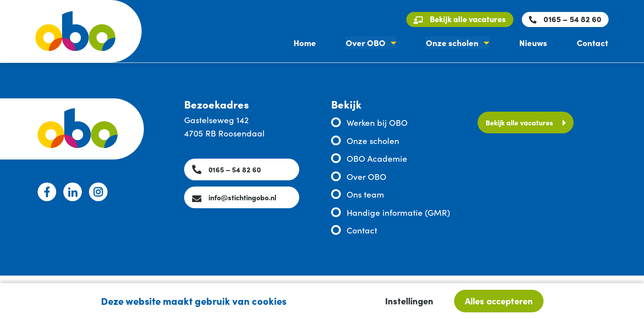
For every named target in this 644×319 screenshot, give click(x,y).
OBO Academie (377, 158)
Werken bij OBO (377, 122)
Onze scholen (454, 43)
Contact (593, 43)
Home (308, 43)
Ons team (365, 194)
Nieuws (534, 43)
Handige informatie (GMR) (398, 212)
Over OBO (368, 43)
